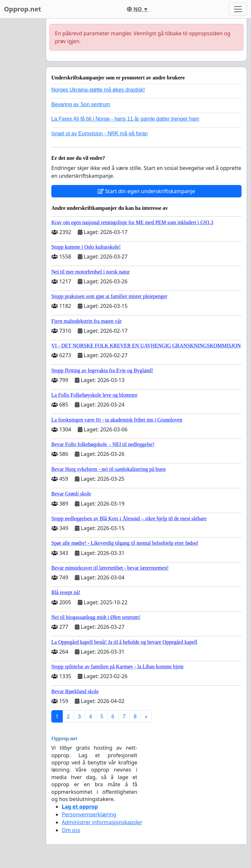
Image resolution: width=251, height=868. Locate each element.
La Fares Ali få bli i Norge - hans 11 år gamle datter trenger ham (125, 119)
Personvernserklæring (89, 814)
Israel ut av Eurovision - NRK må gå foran (100, 134)
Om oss (71, 830)
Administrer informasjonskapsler (102, 822)
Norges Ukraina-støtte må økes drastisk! (98, 90)
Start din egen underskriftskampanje (146, 191)
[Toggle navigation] (238, 9)
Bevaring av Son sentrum (81, 104)
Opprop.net (23, 9)
